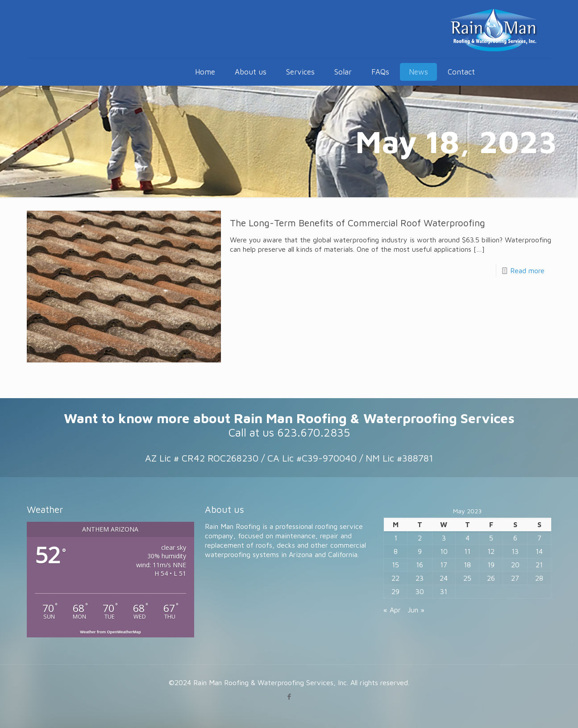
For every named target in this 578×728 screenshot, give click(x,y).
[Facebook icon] (289, 697)
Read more (527, 270)
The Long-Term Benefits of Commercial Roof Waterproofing (358, 223)
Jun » (416, 610)
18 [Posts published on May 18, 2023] (467, 565)
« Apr (392, 610)
